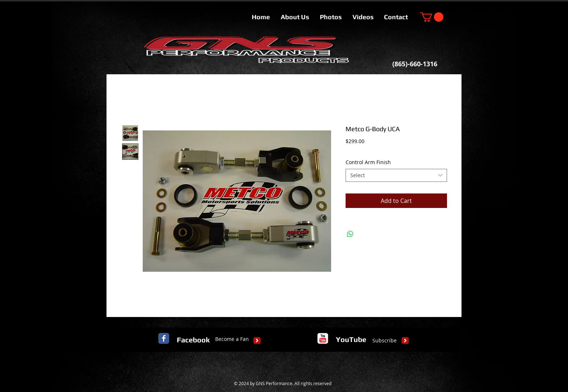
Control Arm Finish (368, 162)
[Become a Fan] (232, 339)
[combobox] (396, 175)
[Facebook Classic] (164, 338)
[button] (432, 17)
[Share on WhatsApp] (350, 234)
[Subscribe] (385, 341)
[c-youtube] (323, 338)
